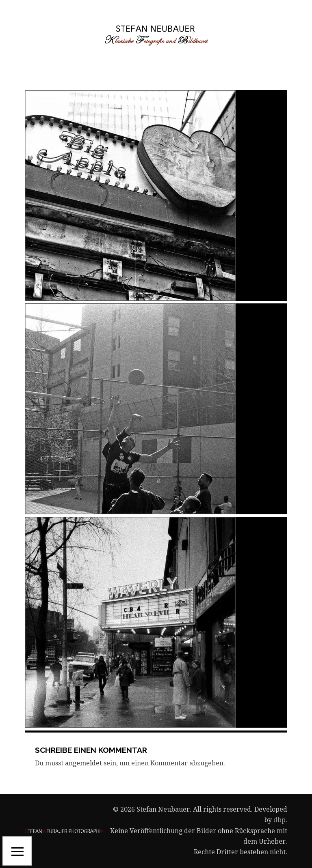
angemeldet (83, 763)
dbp (279, 820)
